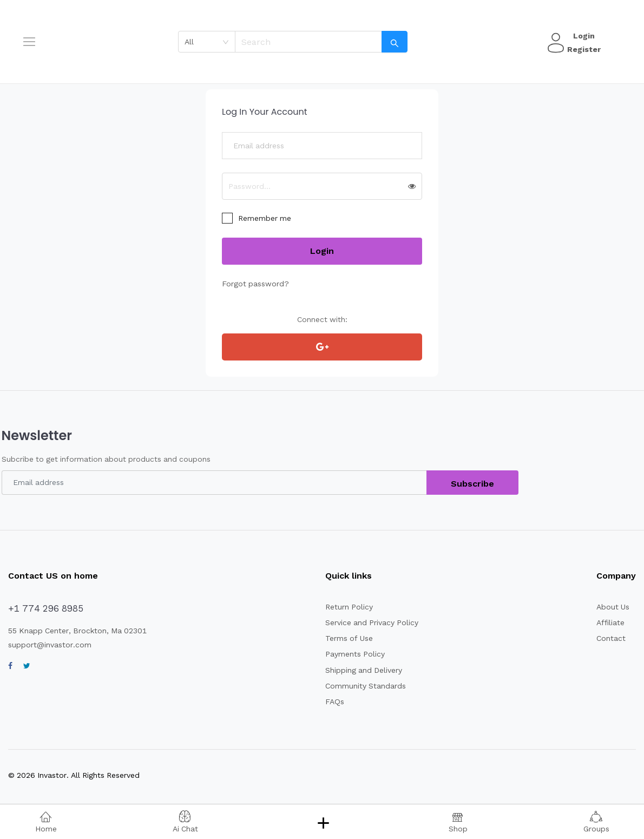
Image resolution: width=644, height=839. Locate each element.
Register (583, 49)
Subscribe (472, 484)
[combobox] (207, 42)
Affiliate (611, 622)
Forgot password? (254, 284)
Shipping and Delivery (365, 670)
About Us (613, 607)
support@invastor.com (50, 645)
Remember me (265, 218)
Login (583, 36)
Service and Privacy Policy (373, 622)
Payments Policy (355, 654)
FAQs (334, 702)
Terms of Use (349, 638)
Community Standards (367, 686)
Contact (611, 638)
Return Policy (350, 607)
